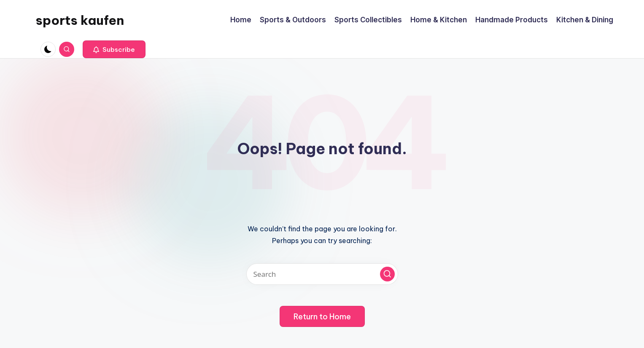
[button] (114, 49)
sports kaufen (80, 20)
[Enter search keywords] (322, 274)
